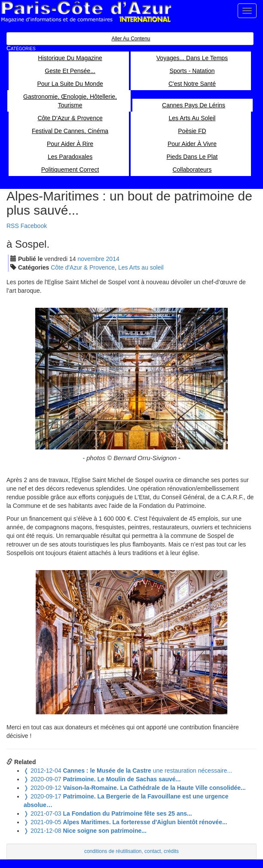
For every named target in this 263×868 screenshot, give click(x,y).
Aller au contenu (131, 39)
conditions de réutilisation (113, 851)
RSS (13, 226)
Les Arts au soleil (141, 267)
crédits (171, 851)
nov (91, 259)
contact (153, 851)
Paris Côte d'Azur (86, 12)
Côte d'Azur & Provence (83, 267)
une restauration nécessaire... (128, 771)
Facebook (34, 226)
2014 (113, 259)
